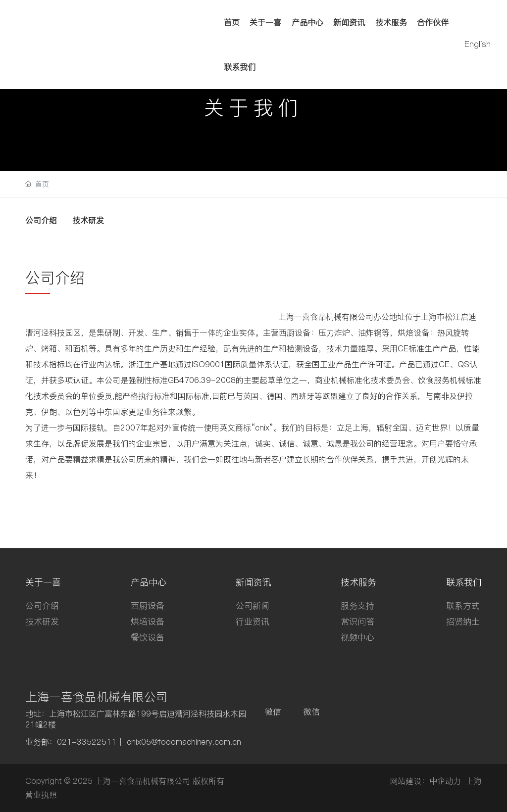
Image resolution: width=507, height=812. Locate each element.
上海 (474, 781)
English (478, 44)
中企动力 (445, 781)
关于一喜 (265, 22)
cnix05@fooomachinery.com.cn (184, 742)
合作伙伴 (433, 22)
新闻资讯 (349, 22)
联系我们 (240, 67)
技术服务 (391, 22)
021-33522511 (87, 742)
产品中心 (307, 22)
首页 (232, 22)
